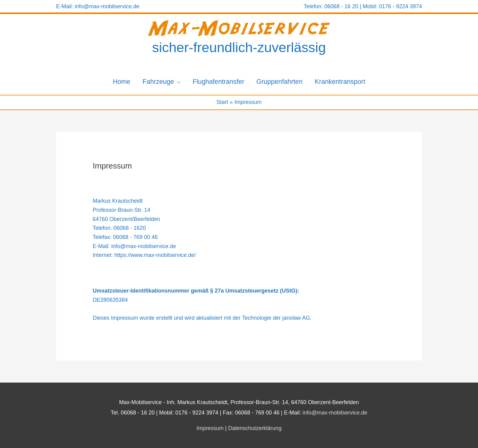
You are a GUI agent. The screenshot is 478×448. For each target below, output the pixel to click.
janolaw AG (296, 318)
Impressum (210, 428)
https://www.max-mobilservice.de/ (155, 255)
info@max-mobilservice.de (107, 6)
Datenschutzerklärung (255, 428)
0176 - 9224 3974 (400, 6)
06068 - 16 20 (341, 6)
